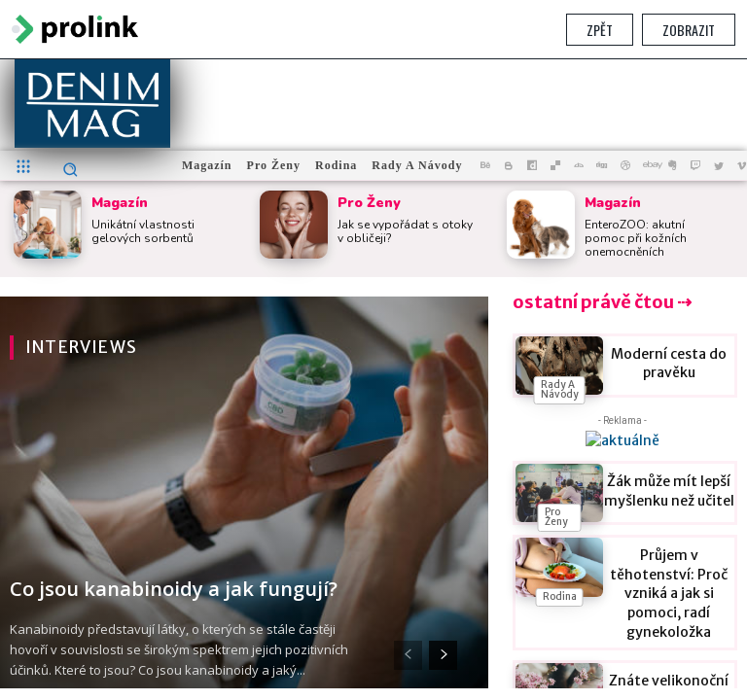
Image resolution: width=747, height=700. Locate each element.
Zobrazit (689, 30)
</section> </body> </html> (373, 374)
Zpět (600, 30)
